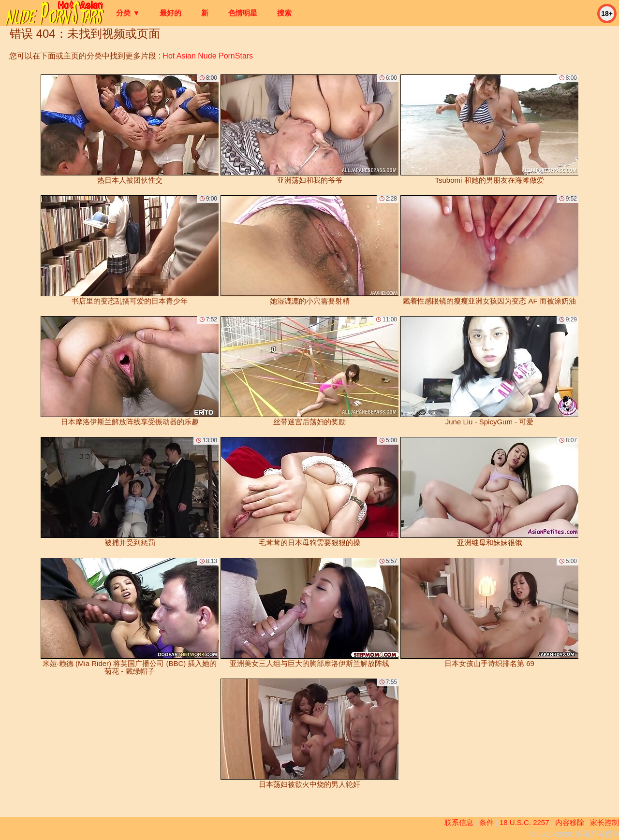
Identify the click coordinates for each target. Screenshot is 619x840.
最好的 (170, 13)
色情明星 (243, 13)
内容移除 (570, 822)
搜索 (284, 13)
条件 (486, 822)
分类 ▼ (128, 13)
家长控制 (604, 822)
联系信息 (459, 822)
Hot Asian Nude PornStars (208, 56)
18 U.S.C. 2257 (524, 822)
